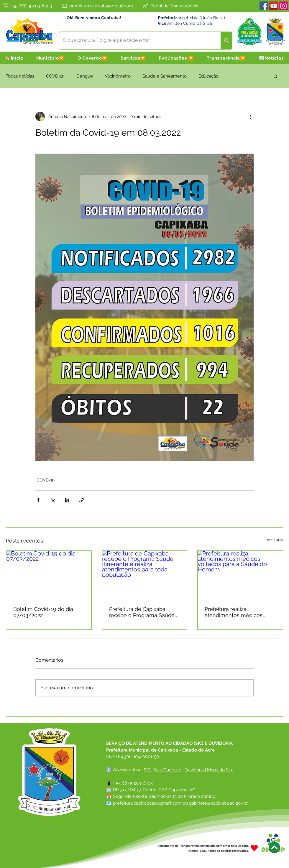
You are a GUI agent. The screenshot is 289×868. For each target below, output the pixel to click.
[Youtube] (274, 6)
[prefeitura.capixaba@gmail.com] (97, 6)
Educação (208, 76)
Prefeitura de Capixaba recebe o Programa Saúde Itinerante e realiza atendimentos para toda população (142, 612)
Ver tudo (275, 540)
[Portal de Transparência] (170, 6)
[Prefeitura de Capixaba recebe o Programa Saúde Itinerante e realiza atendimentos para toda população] (145, 575)
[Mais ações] (250, 116)
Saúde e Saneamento (165, 76)
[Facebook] (264, 6)
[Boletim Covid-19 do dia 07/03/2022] (49, 575)
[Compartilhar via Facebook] (38, 500)
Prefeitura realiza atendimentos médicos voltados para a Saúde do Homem (237, 612)
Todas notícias (20, 76)
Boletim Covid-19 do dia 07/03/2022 (43, 612)
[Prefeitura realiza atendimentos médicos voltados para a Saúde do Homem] (240, 575)
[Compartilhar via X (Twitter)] (53, 500)
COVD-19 (55, 76)
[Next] (274, 848)
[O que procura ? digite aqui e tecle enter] (136, 41)
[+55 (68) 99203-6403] (27, 6)
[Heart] (254, 848)
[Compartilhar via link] (82, 500)
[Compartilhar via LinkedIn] (67, 500)
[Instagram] (283, 6)
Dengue (85, 76)
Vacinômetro (118, 76)
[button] (50, 58)
